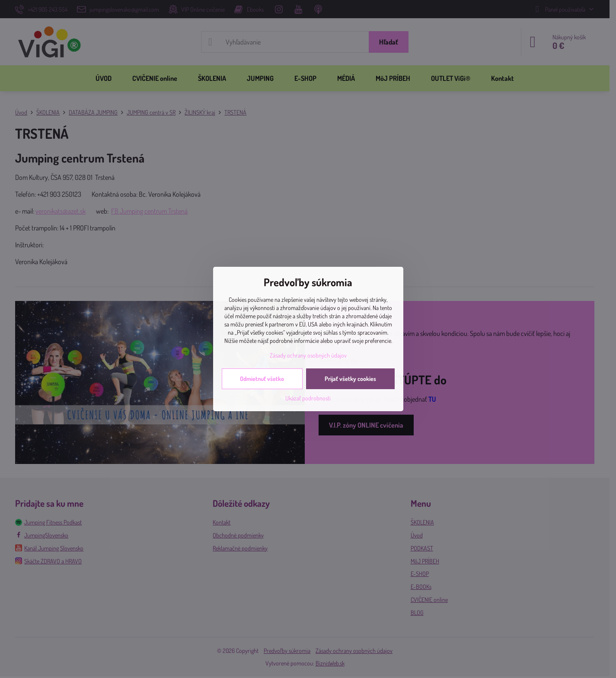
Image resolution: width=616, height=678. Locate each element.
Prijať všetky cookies (350, 379)
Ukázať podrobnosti (308, 398)
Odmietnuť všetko (262, 379)
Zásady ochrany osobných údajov (308, 355)
